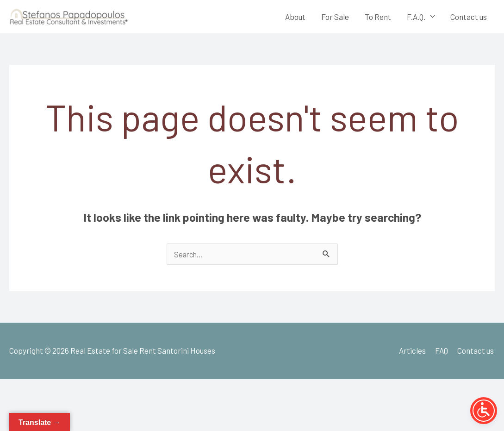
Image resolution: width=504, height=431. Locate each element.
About (295, 18)
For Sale (335, 18)
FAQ (442, 354)
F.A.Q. (416, 18)
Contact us (469, 18)
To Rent (378, 18)
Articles (413, 354)
